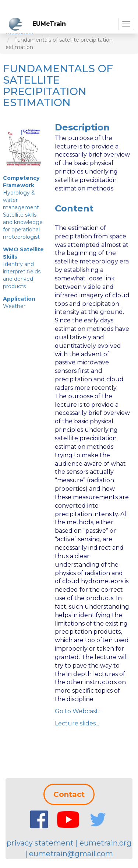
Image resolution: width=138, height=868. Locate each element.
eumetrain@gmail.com (71, 854)
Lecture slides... (77, 723)
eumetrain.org (105, 843)
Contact (69, 794)
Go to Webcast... (78, 711)
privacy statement (40, 843)
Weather (14, 306)
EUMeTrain (49, 24)
